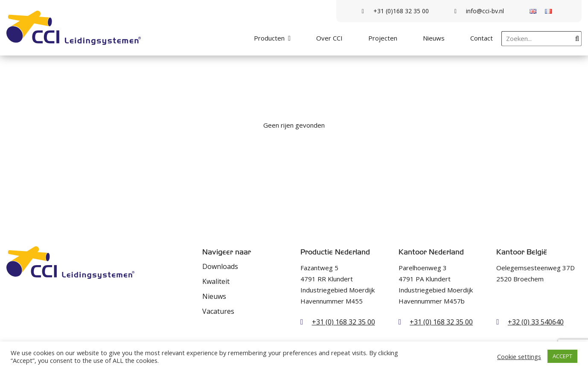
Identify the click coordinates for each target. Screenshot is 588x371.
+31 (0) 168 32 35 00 (343, 322)
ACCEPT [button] (562, 356)
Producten (269, 38)
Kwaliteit (216, 281)
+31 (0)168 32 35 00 (395, 11)
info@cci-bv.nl (479, 11)
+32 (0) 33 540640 (536, 322)
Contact (482, 38)
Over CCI (329, 38)
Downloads (220, 266)
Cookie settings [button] (519, 356)
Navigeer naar (227, 252)
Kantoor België (522, 252)
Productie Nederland (335, 252)
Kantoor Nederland (431, 252)
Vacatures (218, 311)
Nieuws (434, 38)
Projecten (383, 38)
